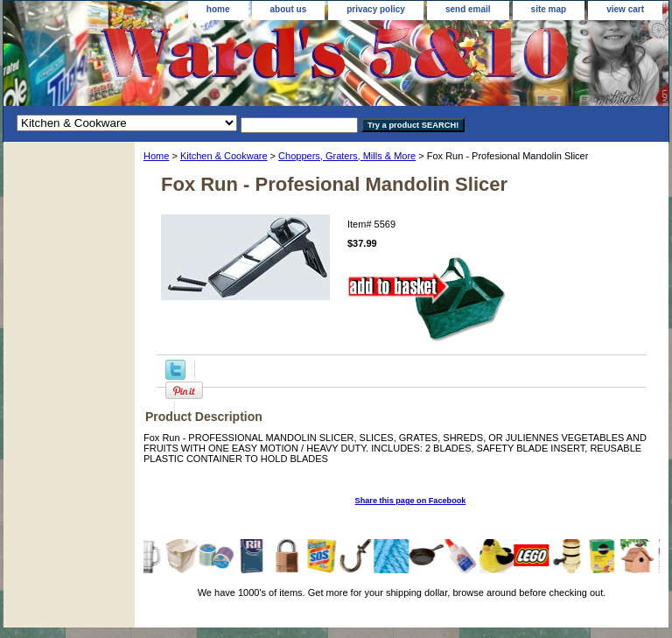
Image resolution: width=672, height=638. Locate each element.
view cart (625, 9)
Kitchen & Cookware (224, 156)
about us (289, 9)
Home (156, 156)
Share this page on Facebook (411, 501)
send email (468, 9)
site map (549, 9)
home (218, 9)
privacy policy (376, 9)
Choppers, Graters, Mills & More (347, 156)
